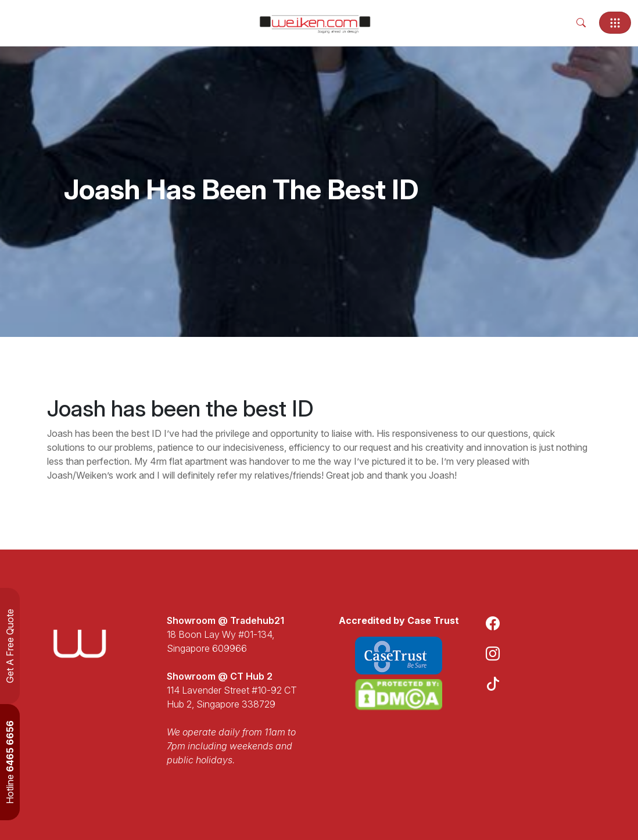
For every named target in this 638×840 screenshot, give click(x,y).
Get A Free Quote (10, 646)
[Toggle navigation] (615, 23)
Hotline (10, 762)
